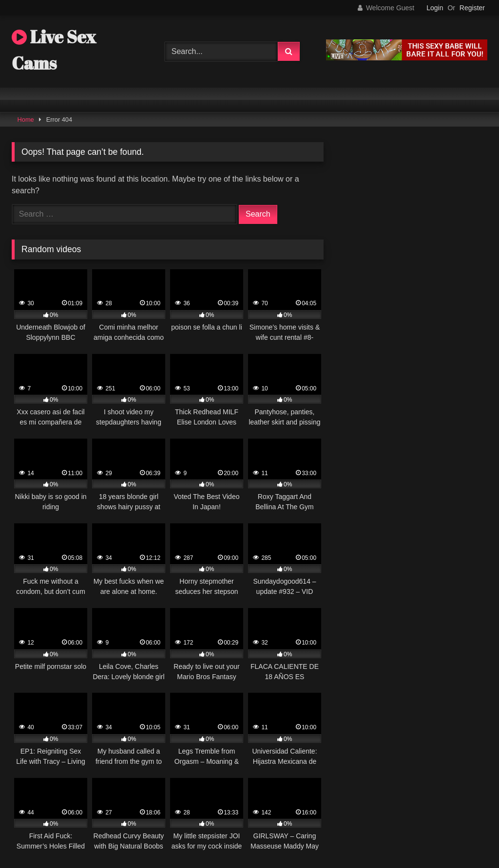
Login (435, 8)
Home (26, 120)
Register (472, 8)
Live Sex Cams (54, 50)
